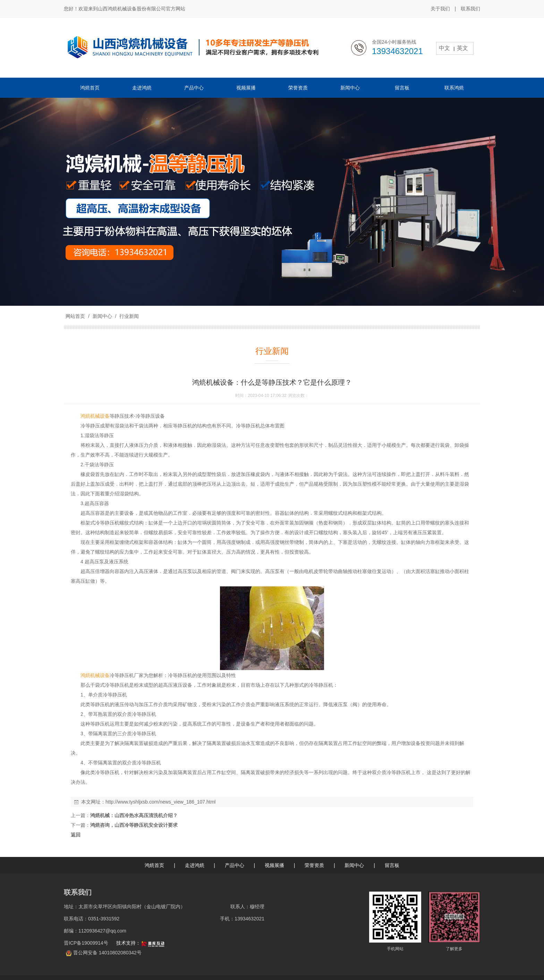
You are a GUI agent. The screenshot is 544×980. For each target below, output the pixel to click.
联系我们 (470, 9)
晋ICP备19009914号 (87, 943)
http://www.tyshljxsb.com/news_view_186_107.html (160, 802)
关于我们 (440, 9)
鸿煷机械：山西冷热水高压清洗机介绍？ (134, 815)
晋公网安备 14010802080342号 (107, 953)
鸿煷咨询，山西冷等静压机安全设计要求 (134, 825)
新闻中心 (102, 316)
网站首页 (75, 316)
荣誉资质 (314, 865)
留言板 (392, 865)
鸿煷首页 (154, 865)
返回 (76, 835)
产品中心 (235, 865)
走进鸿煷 (195, 865)
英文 (462, 48)
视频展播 (274, 865)
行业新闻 (128, 316)
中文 (444, 48)
